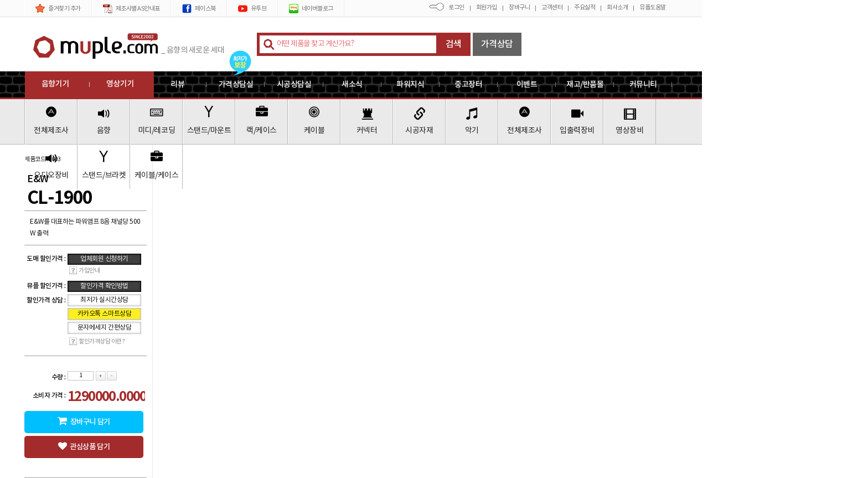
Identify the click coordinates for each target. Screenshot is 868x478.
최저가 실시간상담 (104, 300)
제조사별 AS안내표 (131, 9)
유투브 (252, 9)
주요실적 (585, 7)
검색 (454, 44)
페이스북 (199, 9)
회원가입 (487, 7)
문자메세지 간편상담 (104, 328)
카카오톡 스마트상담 (104, 314)
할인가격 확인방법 (104, 286)
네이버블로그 (311, 9)
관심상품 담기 (84, 446)
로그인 (456, 7)
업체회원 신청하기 (104, 259)
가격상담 (497, 44)
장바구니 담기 (84, 421)
